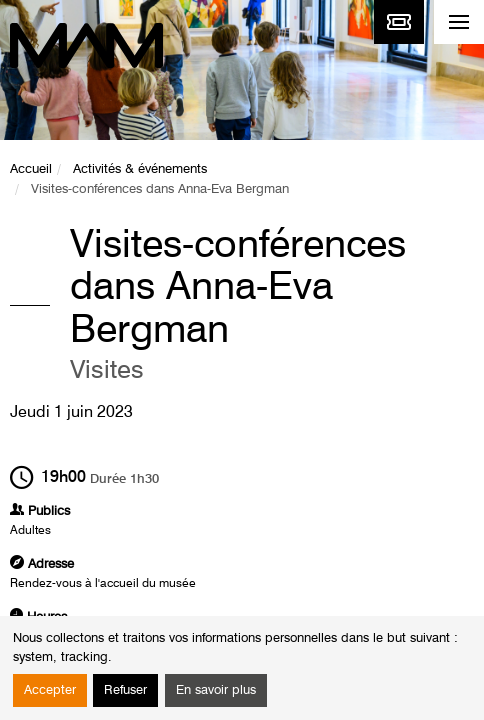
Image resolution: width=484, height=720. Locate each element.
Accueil (31, 169)
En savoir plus (216, 690)
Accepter (50, 690)
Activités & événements (140, 169)
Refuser (125, 690)
